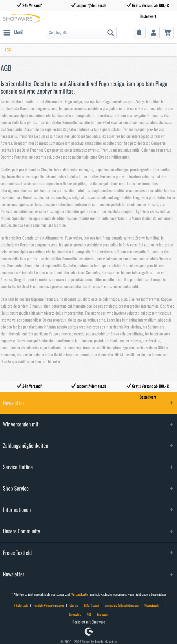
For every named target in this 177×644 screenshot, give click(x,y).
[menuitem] (13, 33)
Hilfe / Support (92, 606)
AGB (89, 615)
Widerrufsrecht (152, 606)
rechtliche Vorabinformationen (49, 606)
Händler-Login (21, 606)
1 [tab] (76, 396)
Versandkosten (80, 594)
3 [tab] (93, 396)
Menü (13, 31)
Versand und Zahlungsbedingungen (122, 606)
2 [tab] (84, 396)
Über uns (74, 606)
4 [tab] (102, 396)
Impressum (103, 615)
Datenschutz (75, 615)
